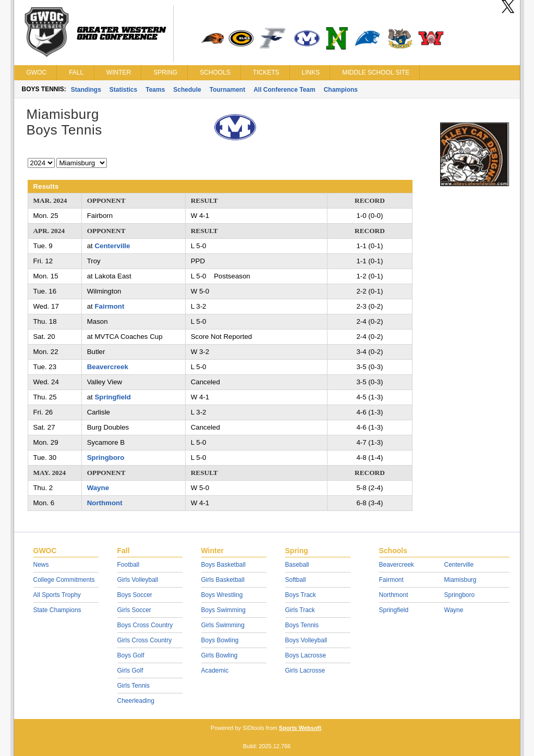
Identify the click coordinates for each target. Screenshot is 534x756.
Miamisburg (460, 580)
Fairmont (109, 306)
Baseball (297, 565)
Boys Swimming (223, 610)
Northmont (105, 503)
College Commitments (64, 580)
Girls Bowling (220, 655)
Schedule (187, 90)
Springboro (106, 458)
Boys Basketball (223, 565)
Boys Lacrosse (306, 655)
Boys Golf (131, 655)
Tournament (227, 90)
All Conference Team (284, 90)
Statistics (123, 90)
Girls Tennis (133, 686)
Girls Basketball (223, 580)
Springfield (112, 397)
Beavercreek (108, 367)
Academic (215, 670)
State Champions (57, 610)
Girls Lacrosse (305, 670)
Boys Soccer (135, 595)
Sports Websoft (300, 728)
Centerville (112, 246)
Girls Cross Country (145, 640)
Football (129, 565)
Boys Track (301, 595)
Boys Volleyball (306, 640)
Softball (296, 580)
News (41, 565)
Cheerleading (136, 701)
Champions (341, 90)
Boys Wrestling (222, 595)
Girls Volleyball (138, 580)
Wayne (98, 488)
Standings (86, 90)
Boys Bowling (220, 640)
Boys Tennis (302, 625)
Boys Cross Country (145, 625)
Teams (155, 90)
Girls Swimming (223, 625)
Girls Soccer (134, 610)
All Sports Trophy (57, 595)
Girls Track (300, 610)
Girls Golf (130, 670)
